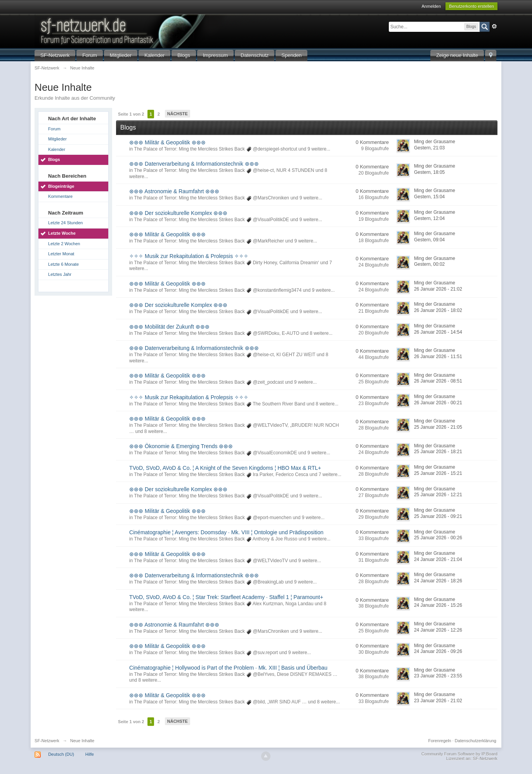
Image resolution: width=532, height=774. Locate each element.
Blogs (184, 55)
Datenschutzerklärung (476, 741)
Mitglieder (121, 55)
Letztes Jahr (60, 274)
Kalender (154, 55)
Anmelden (431, 6)
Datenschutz (255, 55)
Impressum (215, 55)
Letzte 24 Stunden (65, 223)
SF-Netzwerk (55, 55)
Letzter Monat (61, 254)
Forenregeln (439, 741)
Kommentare (60, 196)
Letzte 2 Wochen (64, 244)
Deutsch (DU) (61, 754)
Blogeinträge (61, 186)
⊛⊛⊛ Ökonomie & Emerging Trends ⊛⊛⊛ (181, 446)
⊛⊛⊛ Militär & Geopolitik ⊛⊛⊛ (167, 142)
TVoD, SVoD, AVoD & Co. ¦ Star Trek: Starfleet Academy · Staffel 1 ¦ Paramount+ (226, 597)
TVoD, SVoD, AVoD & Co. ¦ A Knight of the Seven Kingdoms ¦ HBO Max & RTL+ (225, 468)
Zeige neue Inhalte (457, 55)
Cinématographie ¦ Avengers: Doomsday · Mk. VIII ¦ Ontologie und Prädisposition (226, 532)
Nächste (178, 114)
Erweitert (494, 26)
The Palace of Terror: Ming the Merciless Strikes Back (190, 149)
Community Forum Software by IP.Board (459, 754)
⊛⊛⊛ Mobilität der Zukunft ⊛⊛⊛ (169, 327)
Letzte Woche (62, 233)
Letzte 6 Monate (63, 264)
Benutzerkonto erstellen (471, 6)
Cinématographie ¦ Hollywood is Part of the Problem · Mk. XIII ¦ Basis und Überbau (228, 668)
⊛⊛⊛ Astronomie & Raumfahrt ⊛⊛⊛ (174, 191)
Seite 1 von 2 (131, 114)
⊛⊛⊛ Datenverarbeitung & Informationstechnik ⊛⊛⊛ (194, 164)
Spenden (291, 55)
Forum (90, 55)
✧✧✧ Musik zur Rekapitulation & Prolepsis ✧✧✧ (189, 256)
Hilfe (90, 754)
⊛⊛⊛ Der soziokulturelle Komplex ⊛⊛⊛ (178, 213)
